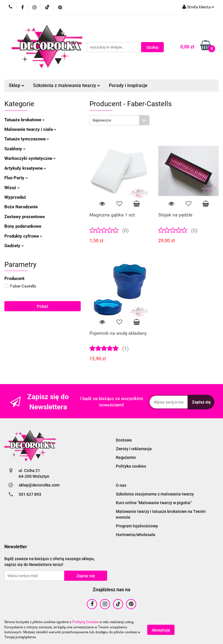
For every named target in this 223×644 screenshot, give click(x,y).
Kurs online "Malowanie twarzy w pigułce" (154, 503)
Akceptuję (161, 630)
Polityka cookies (131, 466)
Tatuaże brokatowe (25, 120)
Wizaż (12, 188)
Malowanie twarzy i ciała (30, 129)
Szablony (15, 149)
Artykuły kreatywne (25, 168)
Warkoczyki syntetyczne (30, 158)
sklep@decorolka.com (39, 485)
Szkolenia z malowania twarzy (67, 85)
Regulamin (126, 457)
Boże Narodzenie (21, 207)
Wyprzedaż (15, 197)
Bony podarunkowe (23, 226)
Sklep (17, 85)
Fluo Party (16, 178)
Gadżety (14, 246)
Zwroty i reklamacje (134, 449)
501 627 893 (30, 494)
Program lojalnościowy (137, 526)
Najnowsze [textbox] (102, 120)
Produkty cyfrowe (23, 236)
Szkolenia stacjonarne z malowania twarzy (155, 494)
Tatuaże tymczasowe (27, 139)
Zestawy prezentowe (25, 217)
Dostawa (124, 440)
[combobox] (119, 120)
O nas (121, 485)
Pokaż (43, 306)
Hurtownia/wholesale (136, 535)
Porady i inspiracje (128, 85)
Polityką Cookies (85, 622)
